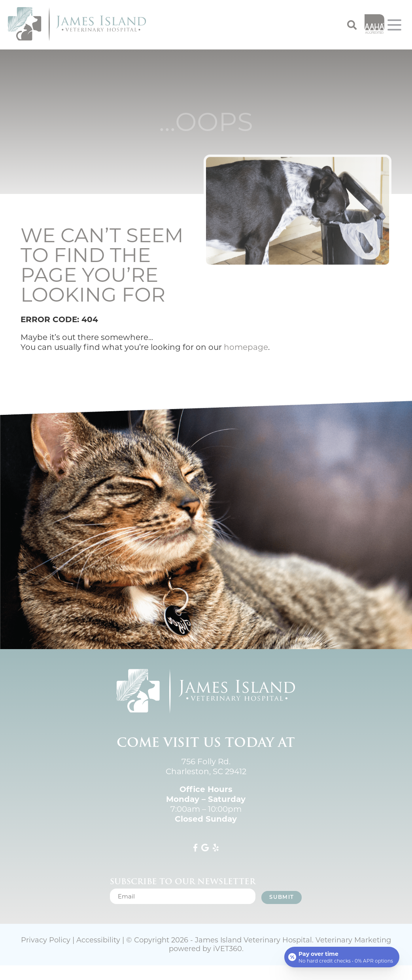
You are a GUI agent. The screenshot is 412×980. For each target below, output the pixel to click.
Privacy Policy (46, 940)
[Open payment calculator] (342, 957)
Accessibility (98, 940)
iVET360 (228, 949)
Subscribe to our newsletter (183, 881)
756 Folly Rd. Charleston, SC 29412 (206, 766)
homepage (246, 347)
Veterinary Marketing (353, 940)
